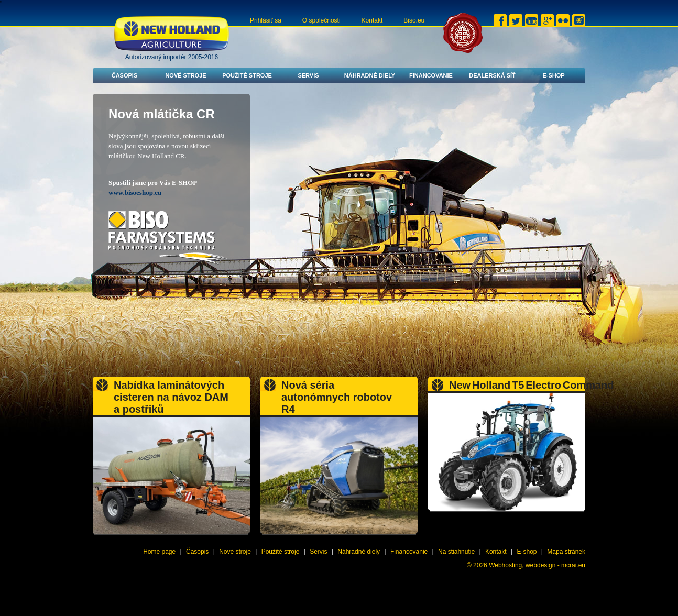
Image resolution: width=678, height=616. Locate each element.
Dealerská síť (492, 75)
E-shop (553, 75)
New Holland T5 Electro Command (532, 385)
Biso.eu (414, 20)
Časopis (125, 75)
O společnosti (321, 20)
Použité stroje (247, 75)
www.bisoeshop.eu (135, 192)
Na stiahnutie (456, 552)
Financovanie (431, 75)
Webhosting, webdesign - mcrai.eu (537, 565)
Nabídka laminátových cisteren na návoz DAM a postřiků (171, 397)
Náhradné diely (370, 75)
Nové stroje (185, 75)
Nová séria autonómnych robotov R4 (337, 397)
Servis (308, 75)
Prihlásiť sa (266, 20)
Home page (159, 552)
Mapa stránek (566, 552)
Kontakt (372, 20)
